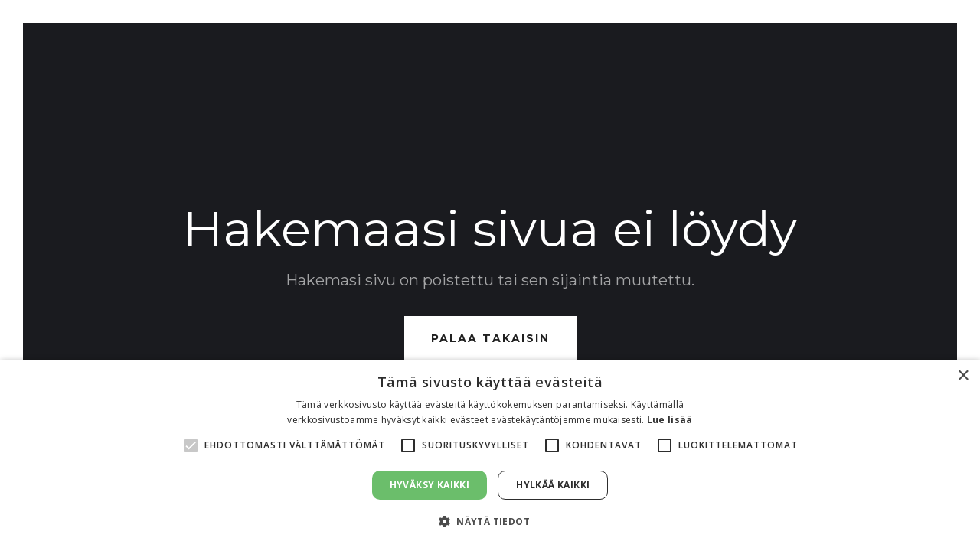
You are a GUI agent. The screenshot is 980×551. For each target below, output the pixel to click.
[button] (490, 522)
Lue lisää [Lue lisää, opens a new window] (670, 420)
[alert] (490, 455)
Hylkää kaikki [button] (553, 485)
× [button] (963, 376)
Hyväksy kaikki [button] (430, 485)
